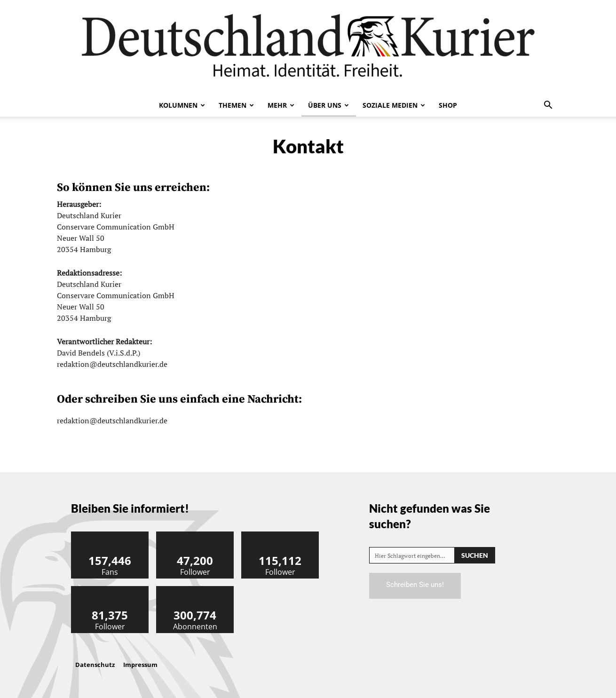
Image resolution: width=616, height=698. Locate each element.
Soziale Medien (394, 105)
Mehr (281, 105)
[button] (548, 106)
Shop (448, 105)
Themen (236, 105)
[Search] (475, 555)
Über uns (328, 105)
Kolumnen (182, 105)
